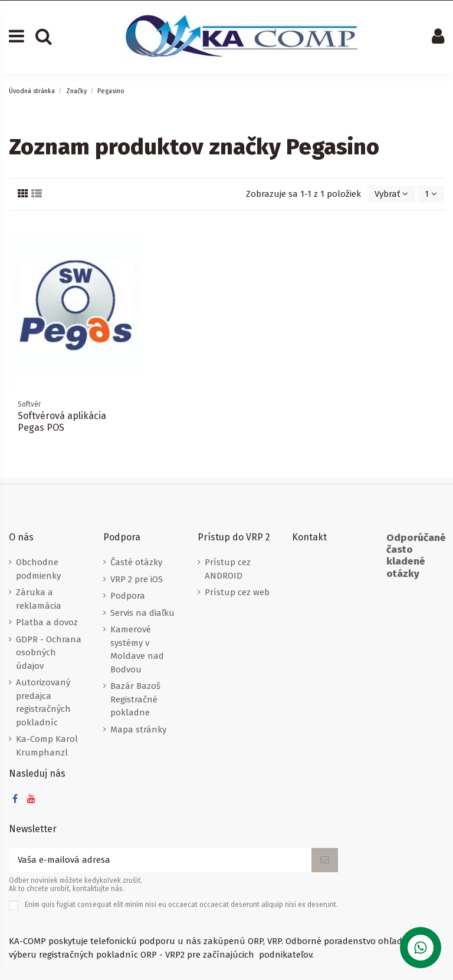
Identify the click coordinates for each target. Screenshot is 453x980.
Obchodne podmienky (38, 569)
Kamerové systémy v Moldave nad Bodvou (137, 649)
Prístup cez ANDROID (228, 569)
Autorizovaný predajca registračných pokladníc (43, 702)
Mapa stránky (138, 730)
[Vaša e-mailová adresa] (160, 860)
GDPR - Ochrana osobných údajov (49, 653)
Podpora (128, 596)
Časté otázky (136, 562)
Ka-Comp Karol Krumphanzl (47, 746)
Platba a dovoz (47, 622)
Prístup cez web (237, 592)
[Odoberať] (325, 860)
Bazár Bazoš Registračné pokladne (135, 699)
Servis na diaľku (142, 613)
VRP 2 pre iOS (137, 579)
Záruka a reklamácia (39, 599)
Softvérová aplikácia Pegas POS (62, 421)
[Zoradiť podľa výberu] (391, 194)
